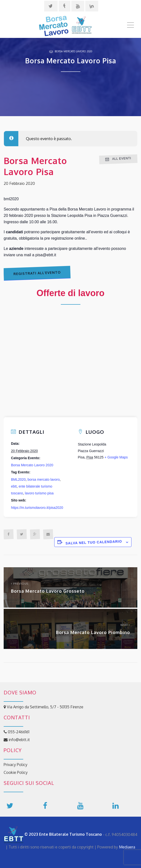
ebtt (14, 486)
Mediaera (127, 847)
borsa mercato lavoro (44, 479)
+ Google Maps (116, 457)
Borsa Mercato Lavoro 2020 (73, 51)
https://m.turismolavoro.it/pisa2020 (37, 508)
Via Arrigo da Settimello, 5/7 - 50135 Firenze (43, 707)
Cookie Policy (16, 772)
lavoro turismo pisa (39, 493)
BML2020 (18, 479)
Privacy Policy (16, 765)
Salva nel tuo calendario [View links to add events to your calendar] (94, 542)
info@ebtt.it (17, 740)
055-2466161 (16, 732)
